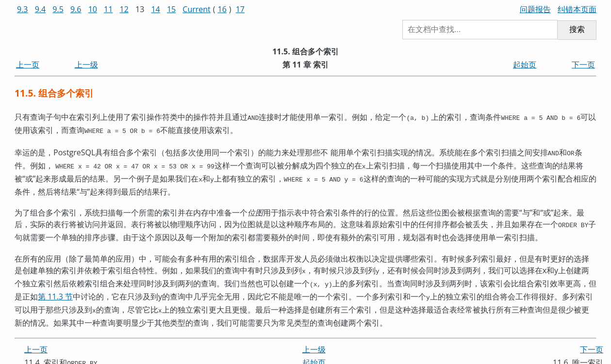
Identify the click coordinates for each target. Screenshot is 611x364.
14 (155, 9)
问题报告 (535, 9)
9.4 (41, 9)
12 (124, 9)
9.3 (23, 9)
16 (222, 9)
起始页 (525, 65)
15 (171, 9)
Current (196, 9)
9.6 (76, 9)
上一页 (28, 65)
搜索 (577, 29)
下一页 (583, 65)
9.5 (58, 9)
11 (108, 9)
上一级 (86, 65)
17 (240, 9)
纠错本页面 (577, 9)
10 (93, 9)
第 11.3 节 (55, 289)
